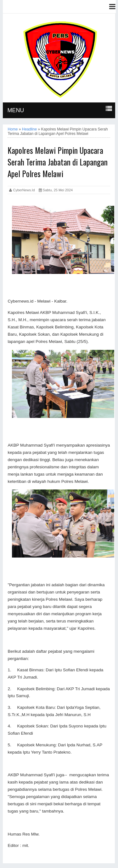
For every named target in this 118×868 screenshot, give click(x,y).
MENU (16, 110)
